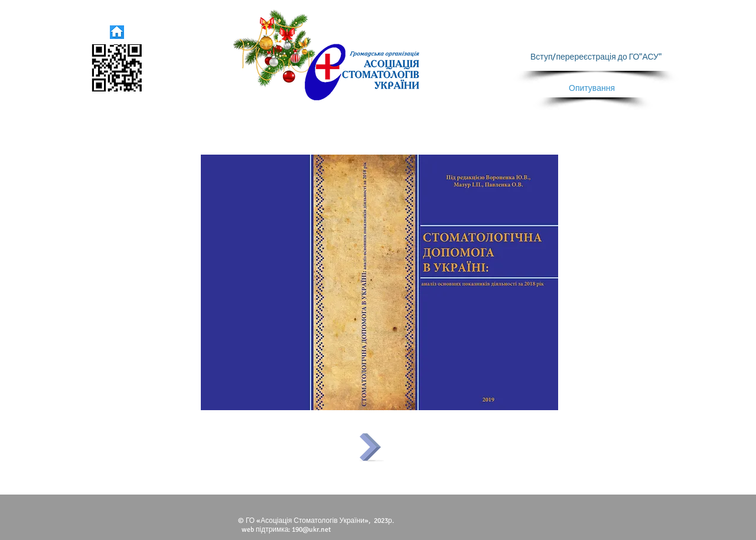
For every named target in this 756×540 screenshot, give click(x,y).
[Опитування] (592, 89)
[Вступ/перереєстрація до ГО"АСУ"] (596, 57)
